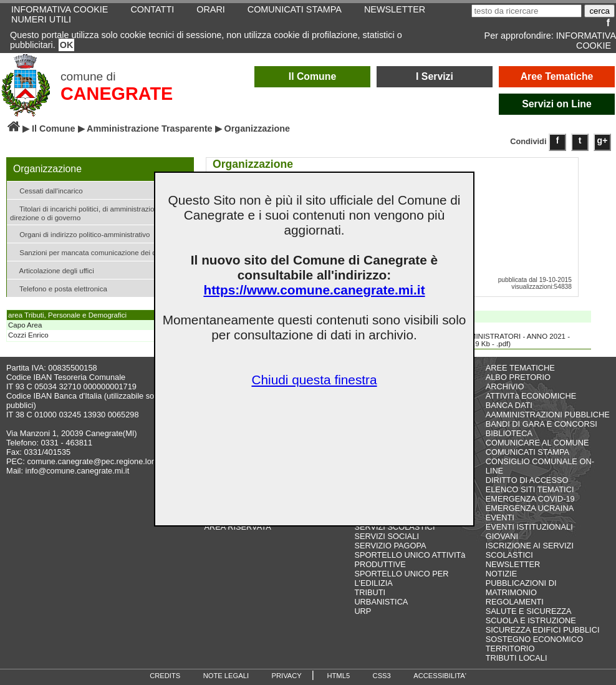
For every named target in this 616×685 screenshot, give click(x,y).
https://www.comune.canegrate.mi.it (314, 290)
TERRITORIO (510, 649)
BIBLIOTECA (509, 433)
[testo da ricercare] (527, 11)
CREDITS (165, 676)
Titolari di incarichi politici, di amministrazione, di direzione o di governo (91, 212)
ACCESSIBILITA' (440, 676)
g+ (603, 140)
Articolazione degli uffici (52, 270)
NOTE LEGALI (226, 676)
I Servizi (435, 76)
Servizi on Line (557, 104)
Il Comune (313, 76)
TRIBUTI (370, 592)
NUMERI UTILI (41, 19)
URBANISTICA (381, 602)
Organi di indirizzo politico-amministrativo (80, 234)
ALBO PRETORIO (518, 377)
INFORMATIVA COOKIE (586, 41)
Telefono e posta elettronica (59, 288)
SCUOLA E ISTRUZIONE (531, 620)
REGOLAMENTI (515, 602)
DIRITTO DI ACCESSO (527, 480)
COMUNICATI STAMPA (527, 452)
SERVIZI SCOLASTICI (394, 527)
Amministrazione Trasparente (150, 129)
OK (67, 45)
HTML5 (338, 676)
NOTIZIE (501, 574)
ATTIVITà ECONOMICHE (531, 396)
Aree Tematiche (557, 76)
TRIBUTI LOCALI (517, 658)
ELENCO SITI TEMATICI (530, 489)
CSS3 (382, 676)
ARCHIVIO (505, 386)
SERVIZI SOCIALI (387, 536)
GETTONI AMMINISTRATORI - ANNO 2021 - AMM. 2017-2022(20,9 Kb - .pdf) (489, 336)
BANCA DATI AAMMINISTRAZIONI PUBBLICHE (548, 410)
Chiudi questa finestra (314, 380)
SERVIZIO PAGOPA (390, 546)
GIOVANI (502, 536)
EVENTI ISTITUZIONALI (529, 527)
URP (363, 611)
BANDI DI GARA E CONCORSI (541, 424)
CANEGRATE (117, 94)
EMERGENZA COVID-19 (530, 499)
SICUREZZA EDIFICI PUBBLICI (543, 630)
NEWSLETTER (513, 564)
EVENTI (500, 517)
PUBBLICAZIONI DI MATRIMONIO (521, 588)
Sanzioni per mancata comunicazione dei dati (87, 252)
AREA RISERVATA (238, 527)
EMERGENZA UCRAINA (530, 508)
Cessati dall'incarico (46, 190)
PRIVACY (287, 676)
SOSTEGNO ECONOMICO (534, 639)
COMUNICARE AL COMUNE (537, 443)
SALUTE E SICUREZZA (529, 611)
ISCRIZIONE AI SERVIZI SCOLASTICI (530, 550)
